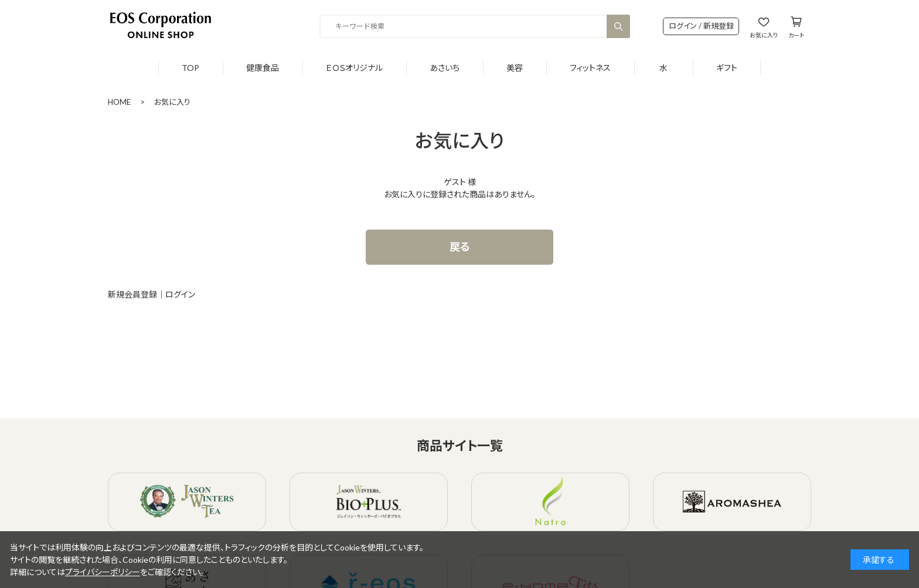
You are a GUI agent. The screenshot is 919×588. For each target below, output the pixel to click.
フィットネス (590, 68)
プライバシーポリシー (103, 572)
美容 (515, 68)
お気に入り (764, 35)
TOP (190, 68)
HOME (119, 102)
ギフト (727, 68)
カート (796, 35)
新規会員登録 (132, 294)
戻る (460, 247)
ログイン (180, 294)
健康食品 (263, 68)
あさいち (445, 68)
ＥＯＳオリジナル (354, 68)
